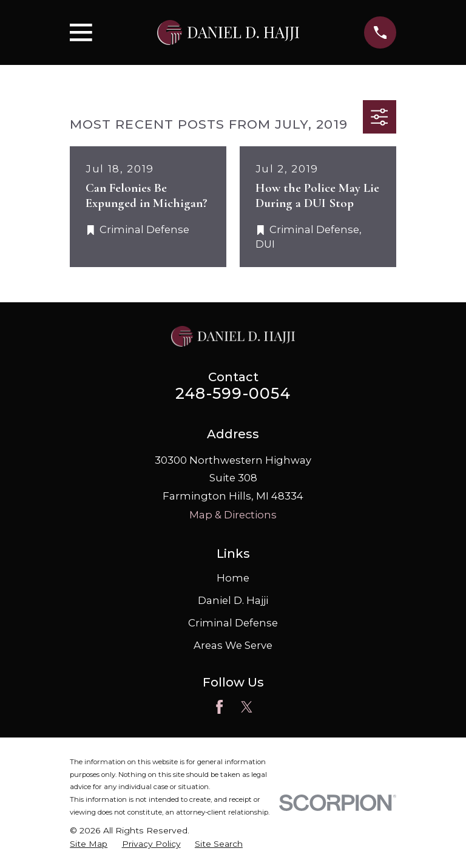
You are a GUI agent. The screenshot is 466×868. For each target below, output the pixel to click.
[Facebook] (219, 707)
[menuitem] (89, 844)
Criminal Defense (233, 623)
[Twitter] (247, 707)
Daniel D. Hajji (233, 600)
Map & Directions (233, 515)
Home (233, 578)
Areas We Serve (233, 645)
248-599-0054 (233, 393)
